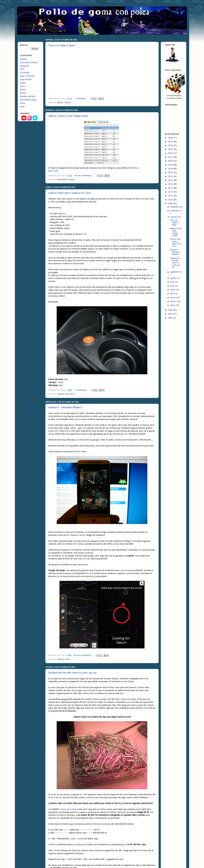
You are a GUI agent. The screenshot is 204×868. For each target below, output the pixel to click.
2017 (170, 172)
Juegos (23, 83)
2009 (170, 203)
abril (172, 294)
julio (172, 282)
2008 (170, 310)
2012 (170, 192)
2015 (170, 180)
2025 (170, 142)
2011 (170, 196)
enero (173, 305)
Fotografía (24, 66)
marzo (173, 298)
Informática (62, 179)
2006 (170, 318)
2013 (170, 188)
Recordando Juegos (28, 100)
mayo (173, 290)
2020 (170, 161)
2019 (170, 165)
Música (60, 102)
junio (173, 286)
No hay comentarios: (84, 176)
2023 (170, 149)
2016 (170, 176)
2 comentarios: (81, 390)
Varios (68, 659)
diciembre (175, 207)
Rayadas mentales (27, 96)
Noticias (68, 102)
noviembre (175, 211)
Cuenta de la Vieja (68, 809)
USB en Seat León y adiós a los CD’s (69, 193)
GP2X (22, 69)
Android (23, 59)
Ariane (51, 797)
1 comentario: (81, 98)
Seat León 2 (70, 394)
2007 (170, 314)
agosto (173, 278)
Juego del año (26, 79)
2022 (170, 153)
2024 (170, 145)
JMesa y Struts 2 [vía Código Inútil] (68, 116)
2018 (170, 169)
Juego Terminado (27, 76)
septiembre (175, 272)
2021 (170, 157)
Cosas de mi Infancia (29, 62)
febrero (174, 301)
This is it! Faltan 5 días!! (62, 45)
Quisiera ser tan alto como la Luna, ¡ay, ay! (73, 673)
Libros (22, 86)
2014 (170, 184)
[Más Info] (53, 171)
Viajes (22, 107)
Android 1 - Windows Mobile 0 (65, 407)
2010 (170, 200)
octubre (174, 217)
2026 (170, 138)
